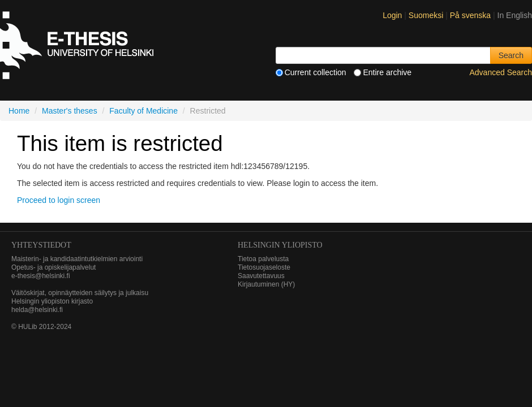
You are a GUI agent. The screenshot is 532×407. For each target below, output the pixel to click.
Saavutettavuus (261, 276)
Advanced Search (501, 72)
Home (19, 111)
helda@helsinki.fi (37, 310)
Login (392, 15)
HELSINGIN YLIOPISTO (280, 245)
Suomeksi (427, 15)
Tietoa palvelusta (263, 259)
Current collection (311, 72)
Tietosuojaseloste (264, 267)
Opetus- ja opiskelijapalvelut (53, 267)
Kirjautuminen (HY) (266, 284)
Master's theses (70, 111)
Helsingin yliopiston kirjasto (52, 301)
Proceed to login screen (59, 200)
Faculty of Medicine (143, 111)
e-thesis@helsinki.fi (41, 276)
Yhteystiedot (41, 245)
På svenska (471, 15)
